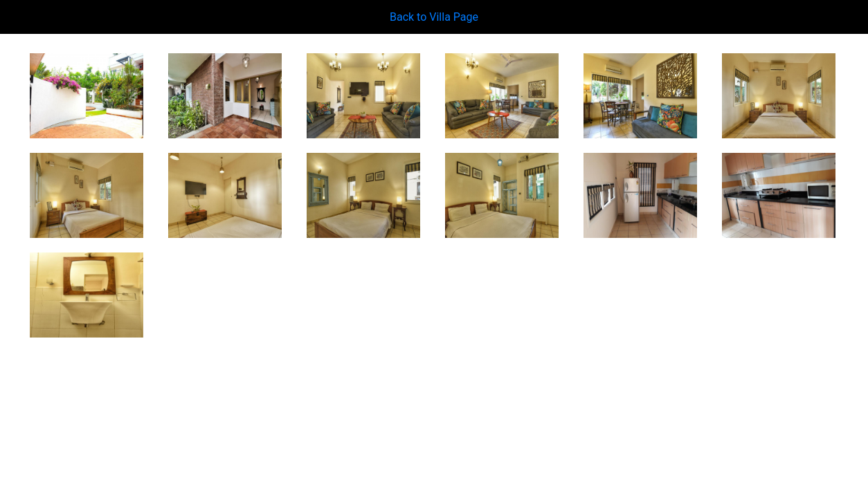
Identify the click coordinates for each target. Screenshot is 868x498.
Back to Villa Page (434, 17)
